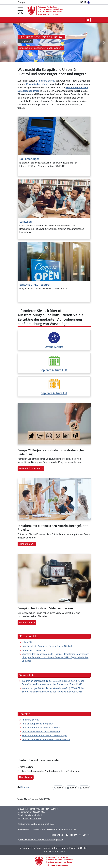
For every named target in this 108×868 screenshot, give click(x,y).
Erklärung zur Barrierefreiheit (35, 848)
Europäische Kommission (35, 650)
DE (82, 2)
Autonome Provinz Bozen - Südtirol (42, 809)
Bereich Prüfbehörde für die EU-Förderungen (44, 736)
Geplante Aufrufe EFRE (54, 370)
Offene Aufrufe (54, 347)
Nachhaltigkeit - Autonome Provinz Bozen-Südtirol (47, 646)
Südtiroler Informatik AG (42, 824)
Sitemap (25, 787)
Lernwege (26, 222)
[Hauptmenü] (20, 11)
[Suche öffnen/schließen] (88, 20)
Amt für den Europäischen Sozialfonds (41, 728)
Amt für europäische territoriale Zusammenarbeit (46, 740)
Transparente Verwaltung (31, 829)
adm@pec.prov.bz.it (32, 818)
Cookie (83, 848)
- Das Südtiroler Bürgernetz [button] (40, 840)
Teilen (58, 788)
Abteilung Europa (46, 81)
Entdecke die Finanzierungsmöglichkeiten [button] (41, 48)
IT (85, 2)
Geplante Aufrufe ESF (54, 393)
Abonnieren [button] (26, 777)
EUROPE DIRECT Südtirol (35, 285)
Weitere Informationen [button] (31, 468)
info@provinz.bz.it (34, 815)
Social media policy (54, 852)
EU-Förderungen (29, 159)
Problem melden (68, 829)
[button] (4, 42)
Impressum (59, 848)
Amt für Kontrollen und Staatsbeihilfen (41, 732)
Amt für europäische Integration (38, 724)
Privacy (72, 848)
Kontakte (52, 829)
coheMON (27, 642)
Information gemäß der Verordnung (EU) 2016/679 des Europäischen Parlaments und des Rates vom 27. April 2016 (53, 683)
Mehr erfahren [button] (27, 544)
